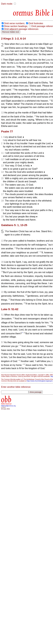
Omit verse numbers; (14, 23)
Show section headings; (16, 26)
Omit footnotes (36, 23)
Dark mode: (7, 4)
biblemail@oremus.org (8, 406)
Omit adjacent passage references (21, 29)
